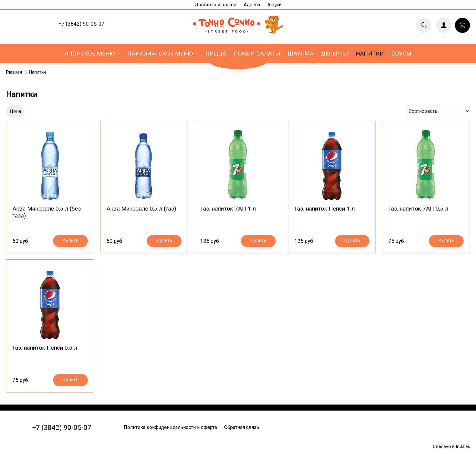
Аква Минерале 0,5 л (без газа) (47, 212)
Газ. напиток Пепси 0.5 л (45, 348)
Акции (274, 5)
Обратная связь (242, 427)
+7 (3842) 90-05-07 (81, 24)
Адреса (252, 5)
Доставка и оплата (216, 5)
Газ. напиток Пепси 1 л (325, 209)
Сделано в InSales (451, 447)
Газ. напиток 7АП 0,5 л (418, 209)
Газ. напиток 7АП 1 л (228, 209)
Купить (70, 241)
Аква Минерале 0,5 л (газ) (141, 209)
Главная (14, 72)
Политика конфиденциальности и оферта (170, 427)
